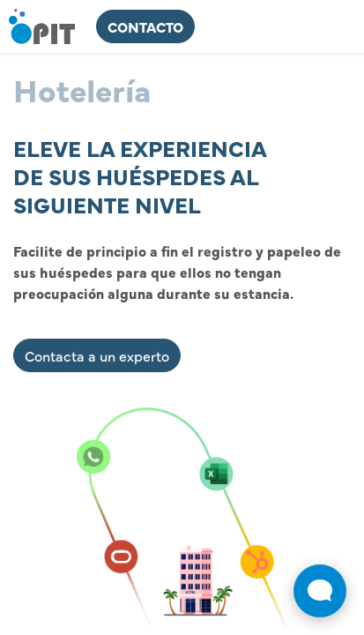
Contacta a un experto (97, 355)
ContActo (145, 26)
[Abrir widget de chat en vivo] (320, 591)
